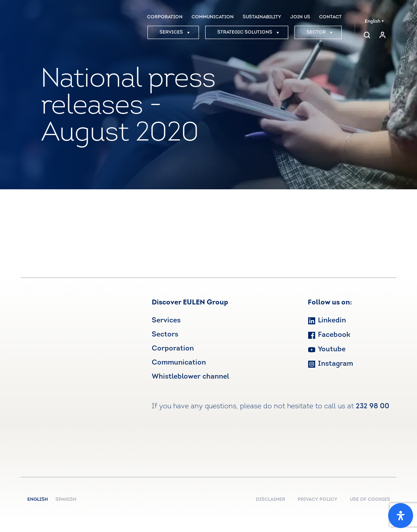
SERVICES (175, 32)
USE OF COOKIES (370, 500)
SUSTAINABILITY (262, 17)
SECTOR (320, 32)
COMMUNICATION (213, 17)
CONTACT (330, 17)
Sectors (165, 335)
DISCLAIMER (271, 500)
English (374, 21)
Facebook (329, 335)
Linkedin (327, 321)
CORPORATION (165, 17)
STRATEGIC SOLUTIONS (248, 32)
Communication (179, 363)
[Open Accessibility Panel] (401, 516)
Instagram (330, 364)
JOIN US (300, 17)
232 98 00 (373, 407)
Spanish (66, 500)
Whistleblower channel (190, 377)
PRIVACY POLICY (318, 500)
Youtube (327, 350)
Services (166, 321)
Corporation (173, 349)
